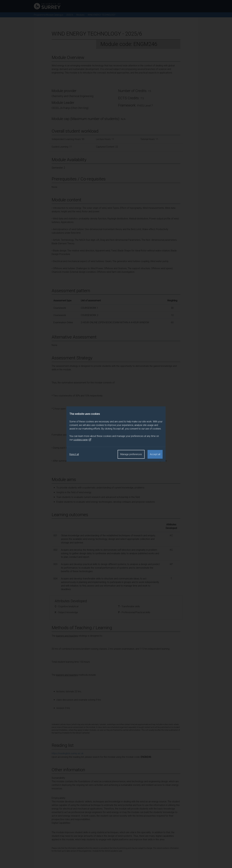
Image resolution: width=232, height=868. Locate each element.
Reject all (74, 454)
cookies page (82, 440)
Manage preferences (131, 454)
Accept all (155, 454)
